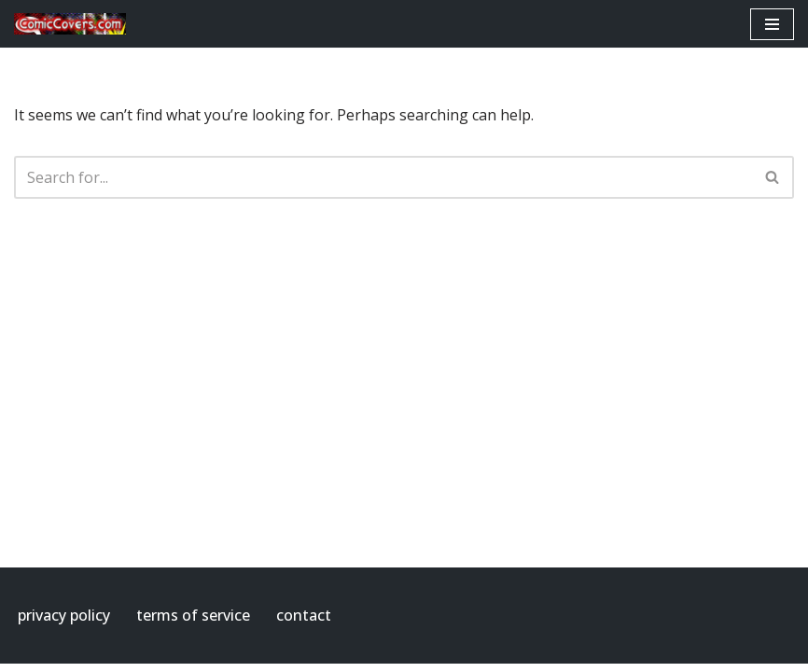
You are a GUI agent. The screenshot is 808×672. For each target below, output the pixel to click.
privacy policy (64, 615)
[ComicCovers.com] (70, 24)
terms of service (193, 615)
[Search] (383, 177)
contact (304, 615)
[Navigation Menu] (772, 24)
